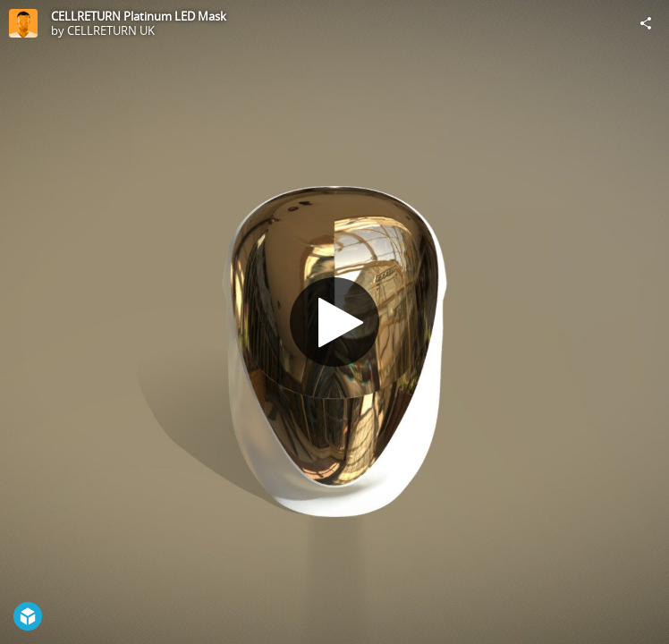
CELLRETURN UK (111, 30)
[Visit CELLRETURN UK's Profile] (23, 23)
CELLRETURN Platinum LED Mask (139, 16)
